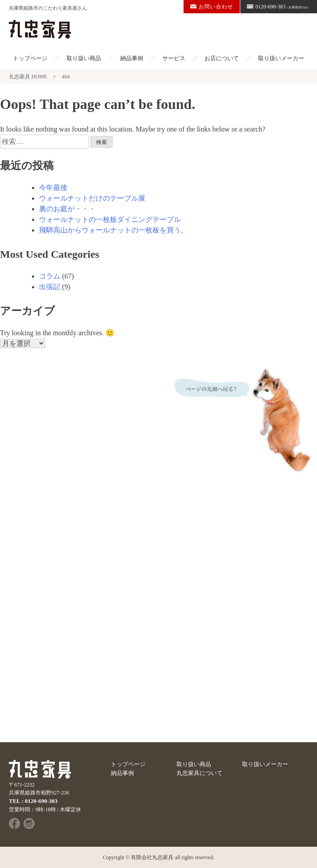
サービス (174, 58)
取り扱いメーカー (281, 58)
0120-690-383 (279, 7)
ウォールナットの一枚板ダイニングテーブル (110, 219)
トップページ (30, 58)
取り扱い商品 (84, 58)
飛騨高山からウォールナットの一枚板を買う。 (113, 230)
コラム (50, 276)
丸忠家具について (200, 773)
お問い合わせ (212, 7)
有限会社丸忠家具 (152, 857)
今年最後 (53, 188)
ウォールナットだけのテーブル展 (92, 198)
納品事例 (132, 58)
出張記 (50, 287)
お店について (222, 58)
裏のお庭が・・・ (67, 209)
